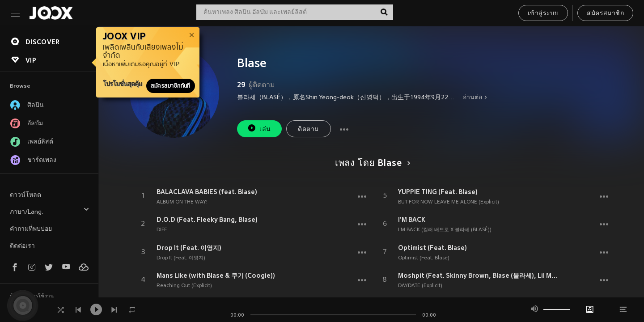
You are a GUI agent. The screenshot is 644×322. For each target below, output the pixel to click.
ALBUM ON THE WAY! (182, 202)
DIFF (162, 230)
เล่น (259, 128)
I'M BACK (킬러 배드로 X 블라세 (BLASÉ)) (445, 230)
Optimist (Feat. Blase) (432, 248)
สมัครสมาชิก (605, 14)
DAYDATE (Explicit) (420, 286)
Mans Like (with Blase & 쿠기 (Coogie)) (216, 275)
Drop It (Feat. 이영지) (189, 248)
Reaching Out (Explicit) (184, 286)
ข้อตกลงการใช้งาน (32, 297)
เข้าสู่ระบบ (543, 14)
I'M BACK (412, 220)
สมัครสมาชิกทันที (171, 86)
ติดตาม (308, 129)
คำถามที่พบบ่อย (31, 229)
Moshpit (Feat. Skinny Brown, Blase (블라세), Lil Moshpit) (480, 275)
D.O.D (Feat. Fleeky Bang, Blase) (207, 220)
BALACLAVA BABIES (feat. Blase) (207, 192)
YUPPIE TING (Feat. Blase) (438, 192)
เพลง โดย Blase (371, 164)
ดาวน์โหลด (25, 195)
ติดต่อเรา (22, 246)
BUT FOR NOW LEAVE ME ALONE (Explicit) (449, 202)
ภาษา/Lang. (50, 211)
